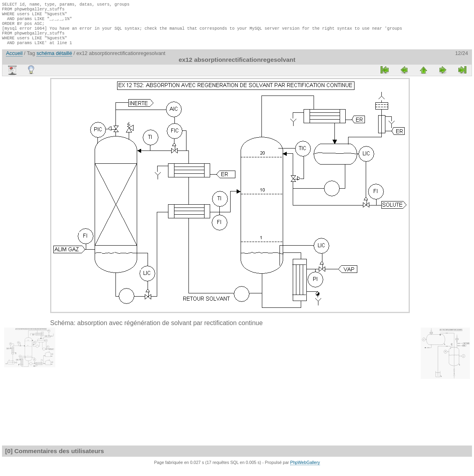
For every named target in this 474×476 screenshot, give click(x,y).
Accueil (14, 60)
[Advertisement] (26, 205)
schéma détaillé (54, 60)
